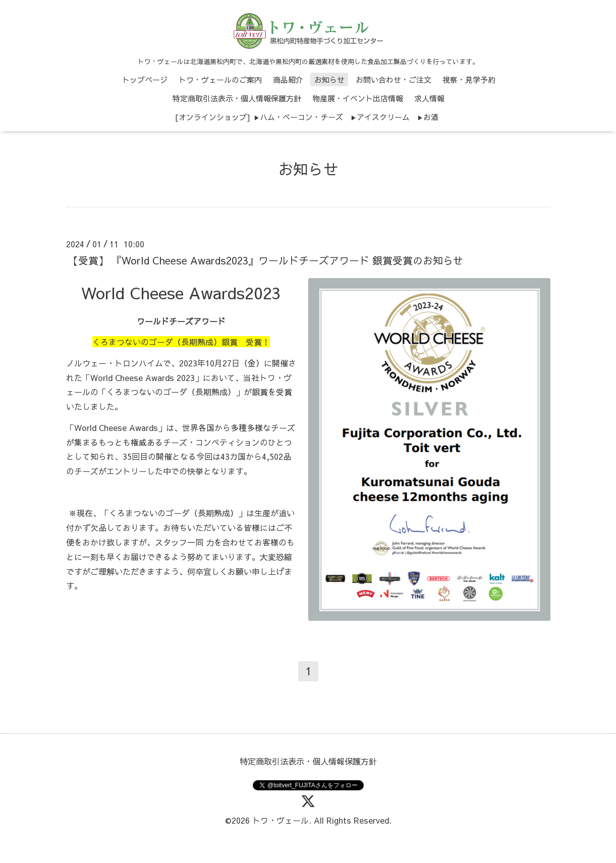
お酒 (431, 117)
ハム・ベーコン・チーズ (301, 117)
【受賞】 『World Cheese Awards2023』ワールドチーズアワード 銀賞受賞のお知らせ (266, 260)
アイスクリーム (383, 117)
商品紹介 (288, 79)
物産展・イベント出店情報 (358, 98)
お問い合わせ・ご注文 (394, 79)
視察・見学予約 (469, 79)
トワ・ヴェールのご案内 (220, 79)
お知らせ (329, 79)
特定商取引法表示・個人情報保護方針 (237, 98)
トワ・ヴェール (281, 820)
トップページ (145, 79)
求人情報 (429, 98)
